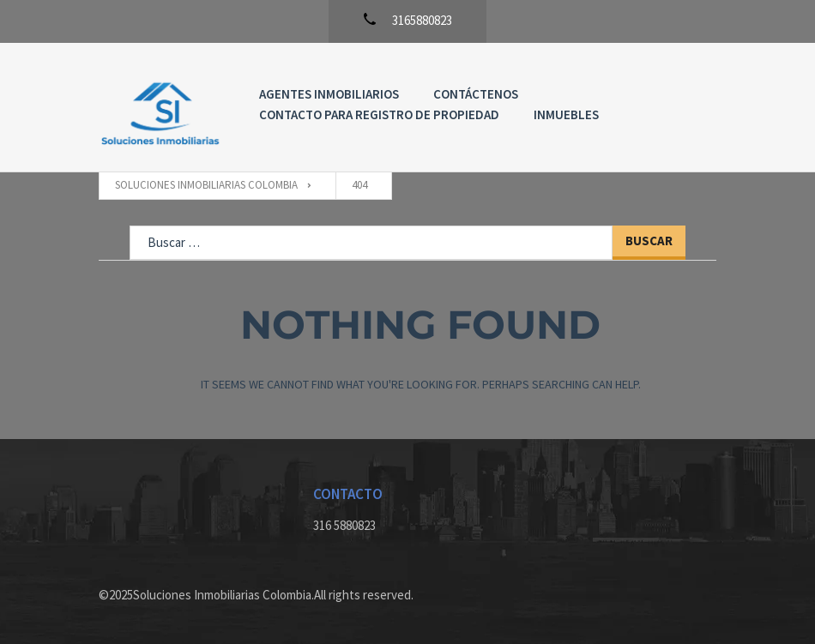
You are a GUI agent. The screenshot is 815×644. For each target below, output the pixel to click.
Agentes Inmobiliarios (329, 94)
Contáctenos (476, 94)
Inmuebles (566, 114)
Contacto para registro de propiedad (379, 114)
